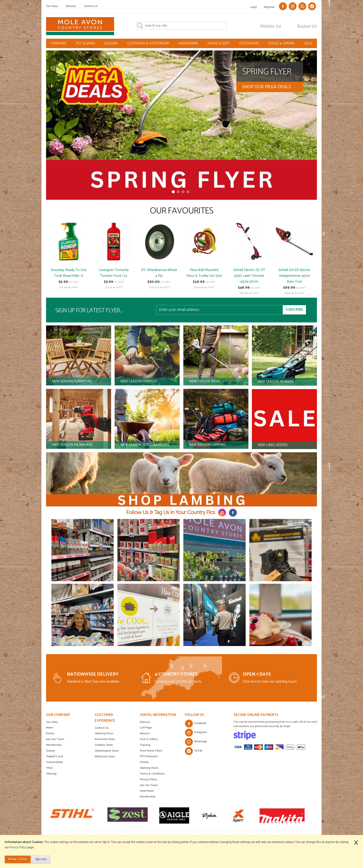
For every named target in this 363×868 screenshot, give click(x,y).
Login (253, 7)
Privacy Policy (148, 779)
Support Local (55, 756)
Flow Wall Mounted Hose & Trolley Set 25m (204, 273)
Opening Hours (104, 733)
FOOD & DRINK (282, 43)
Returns (145, 733)
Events (50, 733)
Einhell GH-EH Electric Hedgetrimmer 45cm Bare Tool (294, 276)
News (50, 728)
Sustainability (55, 762)
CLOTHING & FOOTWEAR (148, 43)
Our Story (52, 6)
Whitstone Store (105, 757)
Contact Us (91, 6)
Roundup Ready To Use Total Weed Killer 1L (69, 273)
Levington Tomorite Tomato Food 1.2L (114, 273)
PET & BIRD (85, 43)
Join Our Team (55, 739)
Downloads (147, 791)
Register (269, 7)
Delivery (71, 6)
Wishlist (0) (271, 27)
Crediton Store (104, 745)
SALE (308, 43)
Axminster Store (105, 739)
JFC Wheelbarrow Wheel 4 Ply (159, 273)
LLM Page (146, 728)
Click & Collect (149, 739)
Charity (50, 751)
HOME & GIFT (219, 43)
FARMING (59, 43)
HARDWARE (188, 43)
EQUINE (111, 43)
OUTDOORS (249, 43)
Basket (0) (307, 27)
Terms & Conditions (152, 774)
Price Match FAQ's (151, 751)
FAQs (49, 768)
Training (145, 745)
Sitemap (51, 774)
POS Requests (149, 756)
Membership (54, 745)
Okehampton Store (107, 751)
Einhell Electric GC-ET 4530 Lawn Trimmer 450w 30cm (249, 276)
